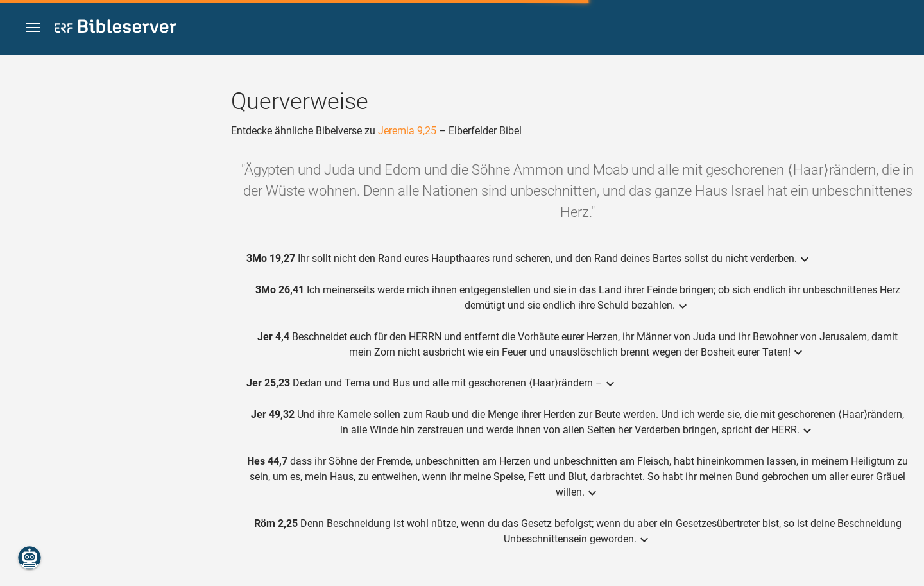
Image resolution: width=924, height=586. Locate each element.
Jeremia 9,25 (407, 131)
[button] (33, 28)
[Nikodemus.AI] (30, 558)
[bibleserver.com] (116, 29)
